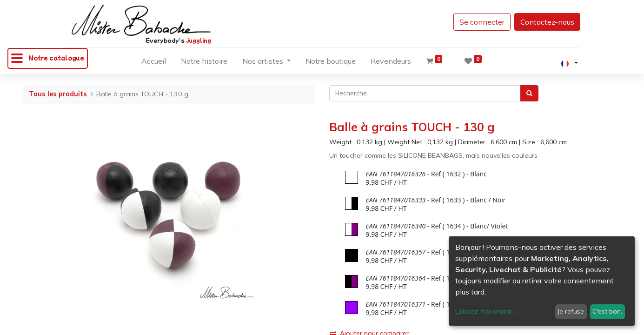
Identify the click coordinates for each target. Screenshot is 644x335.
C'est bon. (607, 311)
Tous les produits (58, 94)
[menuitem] (154, 63)
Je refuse (571, 311)
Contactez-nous (547, 22)
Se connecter (482, 22)
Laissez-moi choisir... (486, 311)
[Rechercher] (529, 93)
